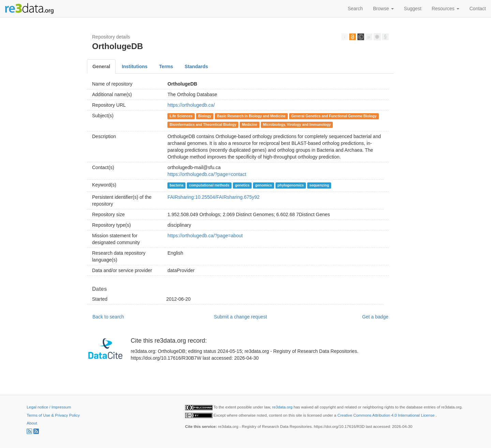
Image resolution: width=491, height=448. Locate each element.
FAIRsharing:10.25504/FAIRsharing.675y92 (213, 197)
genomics (263, 185)
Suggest (413, 9)
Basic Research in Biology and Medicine (251, 116)
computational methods (209, 185)
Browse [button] (383, 9)
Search (355, 9)
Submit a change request (240, 317)
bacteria (177, 185)
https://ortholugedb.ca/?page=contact (207, 174)
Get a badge (375, 317)
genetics (242, 185)
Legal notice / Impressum (49, 407)
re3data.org (283, 407)
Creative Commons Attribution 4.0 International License (387, 415)
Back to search (108, 317)
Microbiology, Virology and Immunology (297, 124)
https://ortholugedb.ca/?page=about (205, 236)
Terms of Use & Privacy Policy (53, 415)
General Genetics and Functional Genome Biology (334, 116)
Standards (196, 66)
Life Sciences (181, 116)
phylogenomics (291, 185)
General (101, 66)
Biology (205, 116)
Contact (478, 9)
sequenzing (319, 185)
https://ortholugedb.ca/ (191, 105)
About (32, 423)
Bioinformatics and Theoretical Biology (203, 124)
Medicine (249, 124)
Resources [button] (445, 9)
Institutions (135, 66)
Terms (166, 66)
